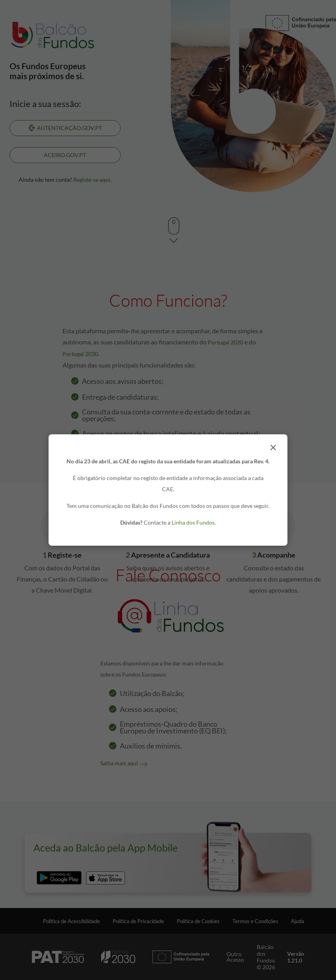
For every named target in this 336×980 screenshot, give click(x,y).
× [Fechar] (273, 447)
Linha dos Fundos (193, 522)
